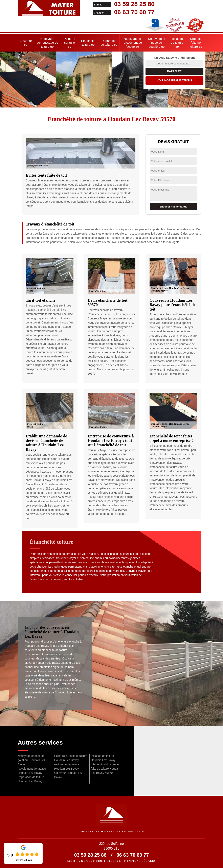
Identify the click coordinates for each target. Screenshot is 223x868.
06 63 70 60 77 (129, 12)
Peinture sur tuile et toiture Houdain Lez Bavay (71, 758)
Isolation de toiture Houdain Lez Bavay (103, 758)
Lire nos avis (23, 860)
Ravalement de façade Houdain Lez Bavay (32, 771)
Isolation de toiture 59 (177, 43)
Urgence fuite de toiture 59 (196, 43)
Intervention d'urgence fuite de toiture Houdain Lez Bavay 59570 (105, 769)
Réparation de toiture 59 (109, 43)
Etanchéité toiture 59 (88, 43)
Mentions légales (140, 861)
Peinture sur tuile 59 (69, 43)
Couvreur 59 (26, 43)
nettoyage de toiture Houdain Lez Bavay (67, 766)
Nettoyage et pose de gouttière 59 (157, 43)
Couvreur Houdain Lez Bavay (68, 775)
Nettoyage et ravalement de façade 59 (132, 43)
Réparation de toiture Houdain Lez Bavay (31, 779)
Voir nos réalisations (174, 80)
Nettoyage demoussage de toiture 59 (47, 43)
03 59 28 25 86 (129, 4)
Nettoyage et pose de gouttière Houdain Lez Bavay (32, 760)
